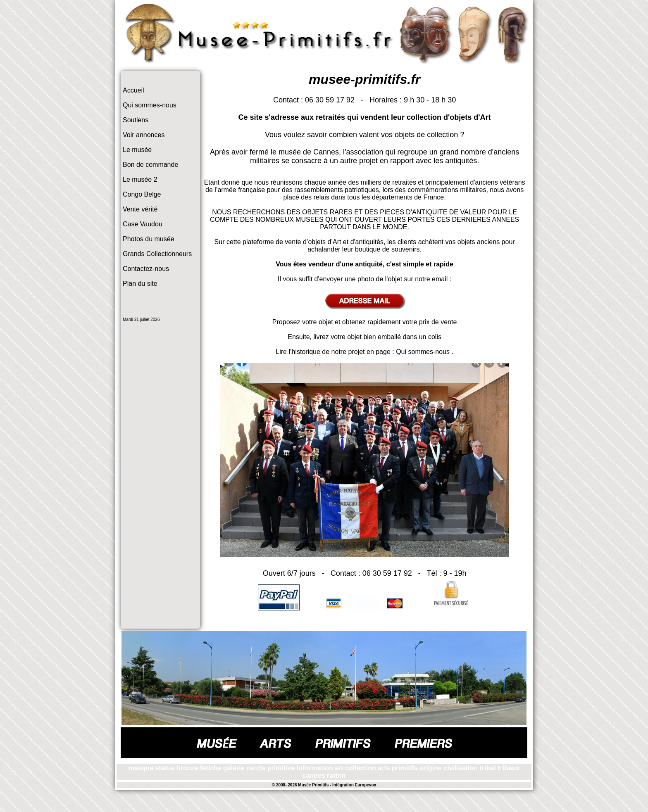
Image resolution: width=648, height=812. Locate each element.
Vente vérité (140, 209)
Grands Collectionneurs (157, 254)
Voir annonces (144, 135)
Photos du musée (149, 239)
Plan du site (140, 284)
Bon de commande (150, 165)
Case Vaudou (143, 224)
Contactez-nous (146, 269)
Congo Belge (142, 194)
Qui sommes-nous (150, 105)
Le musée (137, 150)
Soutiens (136, 120)
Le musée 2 (140, 179)
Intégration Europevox (354, 785)
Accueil (133, 90)
